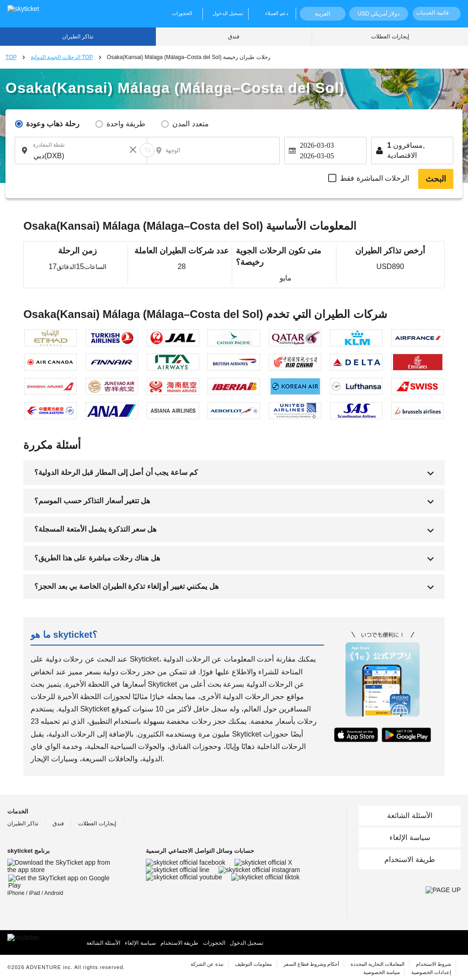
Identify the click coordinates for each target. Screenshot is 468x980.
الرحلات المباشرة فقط (375, 178)
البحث (436, 179)
